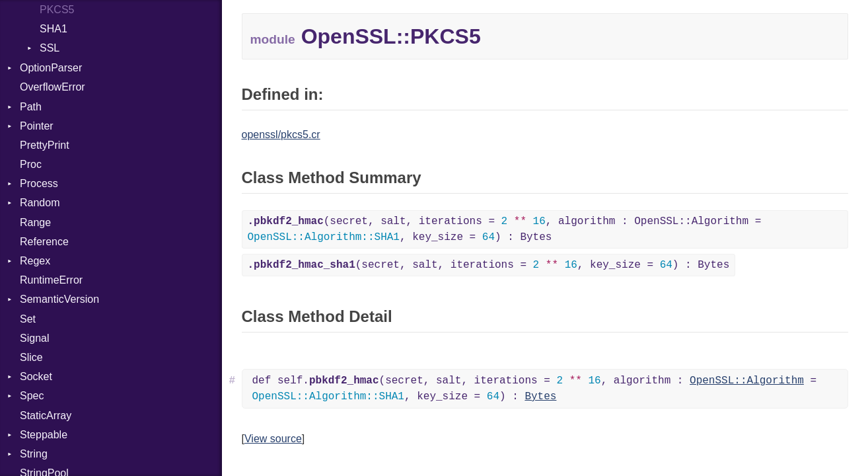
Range (35, 222)
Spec (32, 396)
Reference (44, 242)
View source (273, 439)
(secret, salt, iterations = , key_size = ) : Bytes (489, 265)
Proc (31, 164)
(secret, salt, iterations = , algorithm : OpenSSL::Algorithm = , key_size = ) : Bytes (505, 229)
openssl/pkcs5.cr (281, 135)
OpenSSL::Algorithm (747, 381)
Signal (34, 338)
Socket (36, 377)
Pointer (37, 126)
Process (39, 183)
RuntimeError (51, 280)
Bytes (540, 397)
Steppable (44, 435)
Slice (31, 357)
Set (28, 319)
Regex (35, 261)
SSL (50, 48)
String (34, 454)
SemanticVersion (59, 299)
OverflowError (53, 87)
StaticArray (46, 416)
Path (31, 107)
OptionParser (51, 68)
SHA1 (54, 29)
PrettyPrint (45, 145)
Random (40, 203)
